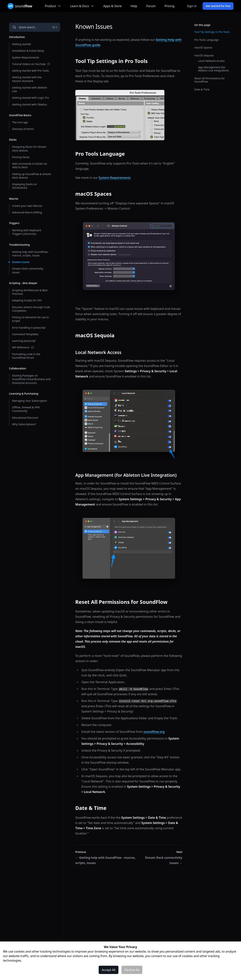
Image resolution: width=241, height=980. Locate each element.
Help (134, 6)
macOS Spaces (203, 47)
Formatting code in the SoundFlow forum (26, 356)
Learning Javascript (24, 341)
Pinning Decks (21, 157)
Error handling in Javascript (29, 328)
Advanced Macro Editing (27, 212)
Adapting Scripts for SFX (27, 300)
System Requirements (26, 57)
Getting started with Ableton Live (30, 89)
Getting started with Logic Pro (31, 98)
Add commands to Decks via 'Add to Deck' (29, 165)
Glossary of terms (23, 129)
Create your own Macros (27, 206)
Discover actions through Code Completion (31, 309)
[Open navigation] (35, 27)
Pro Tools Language (206, 40)
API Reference (23, 347)
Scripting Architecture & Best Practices (30, 292)
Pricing (169, 6)
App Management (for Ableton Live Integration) (213, 69)
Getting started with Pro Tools (30, 71)
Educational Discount (25, 418)
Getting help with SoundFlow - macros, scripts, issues (31, 254)
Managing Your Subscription (30, 401)
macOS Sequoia (204, 55)
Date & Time (202, 89)
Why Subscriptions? (24, 424)
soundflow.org (154, 732)
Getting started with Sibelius (30, 104)
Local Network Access (211, 61)
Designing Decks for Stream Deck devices (29, 149)
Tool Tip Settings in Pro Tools (212, 32)
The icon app (20, 122)
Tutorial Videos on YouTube (31, 64)
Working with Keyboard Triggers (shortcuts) (26, 232)
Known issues (21, 262)
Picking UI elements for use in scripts (31, 319)
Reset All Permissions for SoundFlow (210, 80)
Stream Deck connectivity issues (28, 270)
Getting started (21, 44)
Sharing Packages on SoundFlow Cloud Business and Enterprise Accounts (31, 379)
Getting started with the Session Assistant (27, 79)
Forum (151, 6)
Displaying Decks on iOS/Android (24, 186)
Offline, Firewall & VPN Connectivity (26, 409)
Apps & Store (112, 6)
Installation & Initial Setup (28, 51)
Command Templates (25, 334)
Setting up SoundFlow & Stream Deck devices (32, 176)
